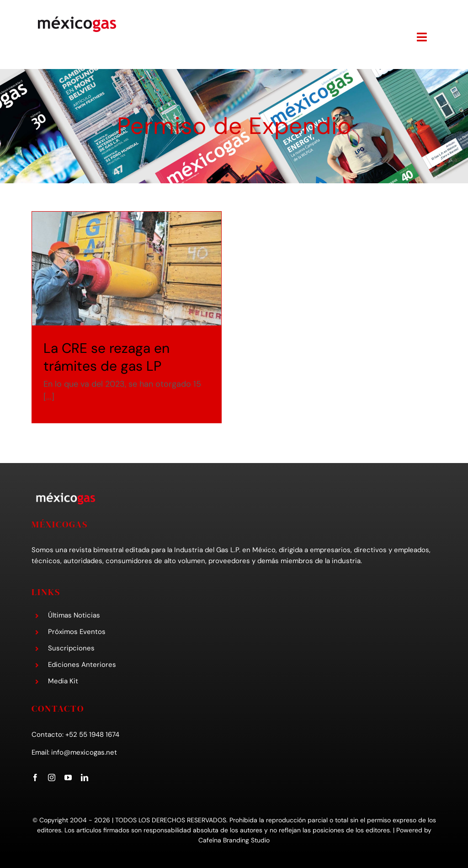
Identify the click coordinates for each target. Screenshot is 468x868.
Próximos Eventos (77, 630)
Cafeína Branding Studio (234, 838)
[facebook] (35, 775)
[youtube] (68, 775)
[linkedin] (85, 775)
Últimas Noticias (74, 613)
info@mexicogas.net (84, 750)
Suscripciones (71, 646)
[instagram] (52, 775)
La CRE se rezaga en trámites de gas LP (106, 357)
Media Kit (63, 679)
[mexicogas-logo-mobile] (77, 19)
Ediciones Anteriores (82, 663)
